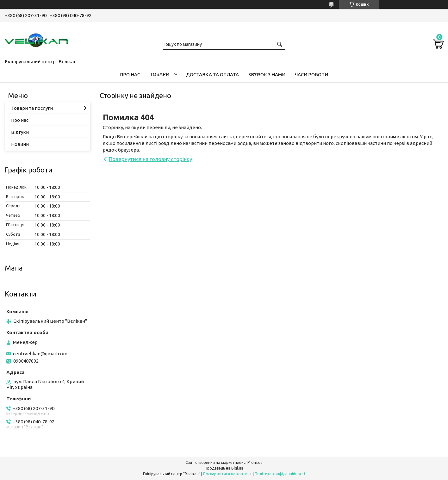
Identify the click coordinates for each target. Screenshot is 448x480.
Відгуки (20, 132)
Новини (20, 144)
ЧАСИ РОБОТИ (311, 75)
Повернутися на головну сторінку (150, 159)
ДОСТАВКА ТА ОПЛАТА (212, 75)
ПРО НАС (130, 75)
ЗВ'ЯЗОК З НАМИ (267, 75)
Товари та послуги (32, 108)
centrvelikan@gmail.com (40, 354)
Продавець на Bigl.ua (224, 468)
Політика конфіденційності (280, 474)
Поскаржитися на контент (227, 474)
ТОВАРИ (159, 74)
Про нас (20, 120)
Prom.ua (255, 462)
